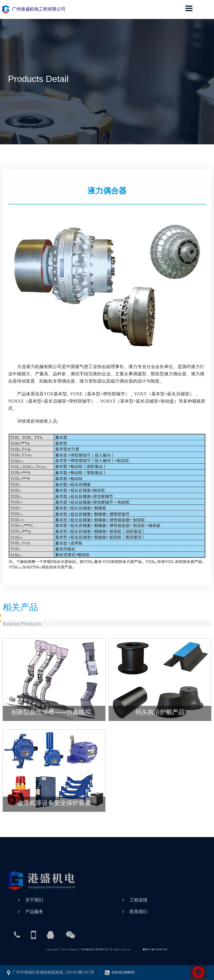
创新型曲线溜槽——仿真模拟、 (54, 712)
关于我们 (34, 900)
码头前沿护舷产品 (160, 712)
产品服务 (34, 912)
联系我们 (138, 912)
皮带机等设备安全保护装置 (54, 803)
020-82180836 (120, 972)
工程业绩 (138, 900)
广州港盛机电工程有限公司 (33, 9)
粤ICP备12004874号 (155, 949)
